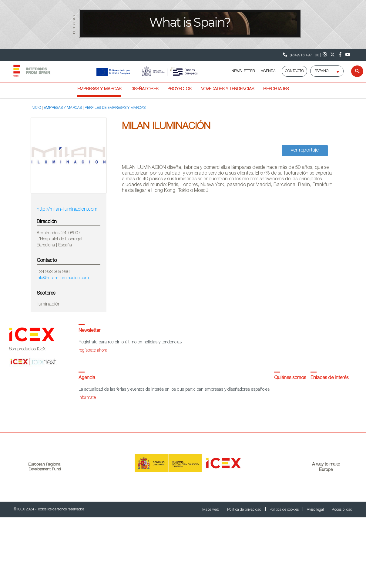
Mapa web (211, 510)
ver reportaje (305, 150)
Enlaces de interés (329, 378)
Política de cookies (285, 510)
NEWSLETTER (243, 71)
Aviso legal (316, 510)
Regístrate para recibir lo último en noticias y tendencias (130, 342)
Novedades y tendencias (227, 89)
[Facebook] (340, 55)
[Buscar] (353, 71)
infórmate (87, 398)
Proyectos (179, 89)
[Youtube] (348, 55)
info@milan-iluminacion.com (63, 278)
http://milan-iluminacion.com (67, 210)
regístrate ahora (93, 351)
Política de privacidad (245, 510)
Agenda (87, 378)
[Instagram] (325, 55)
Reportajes (276, 89)
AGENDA (268, 71)
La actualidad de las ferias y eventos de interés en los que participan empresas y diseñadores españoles (174, 390)
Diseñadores (144, 89)
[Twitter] (332, 55)
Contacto (294, 71)
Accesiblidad (342, 510)
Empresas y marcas (99, 89)
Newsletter (89, 331)
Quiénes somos (290, 378)
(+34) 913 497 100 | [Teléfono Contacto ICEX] (301, 55)
